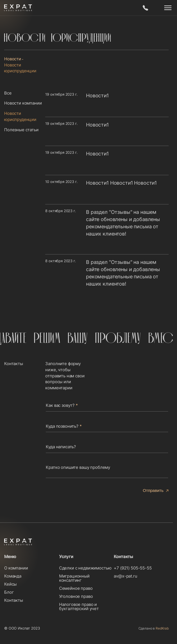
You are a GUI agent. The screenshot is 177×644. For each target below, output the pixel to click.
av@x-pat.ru (125, 576)
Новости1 (97, 96)
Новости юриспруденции (20, 116)
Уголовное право (76, 596)
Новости (13, 59)
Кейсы (10, 584)
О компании (16, 568)
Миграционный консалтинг (74, 578)
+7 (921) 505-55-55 (133, 568)
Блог (9, 592)
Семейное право (76, 588)
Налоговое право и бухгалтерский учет (79, 606)
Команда (13, 576)
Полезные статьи (21, 130)
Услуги (66, 557)
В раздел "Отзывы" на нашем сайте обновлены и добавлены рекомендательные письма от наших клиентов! (123, 223)
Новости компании (23, 103)
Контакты (14, 600)
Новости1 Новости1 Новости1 (121, 183)
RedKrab (162, 628)
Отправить (153, 490)
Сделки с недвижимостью (85, 568)
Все (8, 93)
